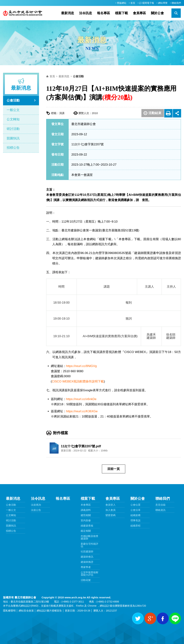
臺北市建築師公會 (24, 13)
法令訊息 (86, 13)
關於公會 (157, 13)
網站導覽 (163, 3)
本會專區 (86, 505)
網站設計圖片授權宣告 (49, 611)
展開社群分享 (177, 113)
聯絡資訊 (160, 510)
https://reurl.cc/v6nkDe (81, 399)
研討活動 (13, 129)
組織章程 (135, 526)
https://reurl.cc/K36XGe (82, 411)
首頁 (133, 3)
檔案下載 (121, 13)
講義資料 (86, 510)
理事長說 (135, 520)
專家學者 (86, 567)
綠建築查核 (87, 526)
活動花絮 (86, 580)
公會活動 (13, 100)
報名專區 (103, 13)
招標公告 (13, 148)
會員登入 (111, 505)
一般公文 (13, 110)
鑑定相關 (86, 531)
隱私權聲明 (9, 611)
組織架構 (135, 515)
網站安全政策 (26, 611)
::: (111, 3)
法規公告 (36, 510)
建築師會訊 (87, 557)
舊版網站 (122, 3)
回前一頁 (114, 469)
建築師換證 (87, 562)
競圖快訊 (13, 138)
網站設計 (26, 606)
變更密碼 (111, 515)
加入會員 (111, 510)
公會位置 (135, 505)
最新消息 (68, 13)
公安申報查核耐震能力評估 (89, 574)
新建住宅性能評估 (89, 545)
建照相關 (86, 515)
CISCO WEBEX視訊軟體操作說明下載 (78, 381)
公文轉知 (13, 119)
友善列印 (168, 113)
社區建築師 (87, 551)
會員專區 (139, 13)
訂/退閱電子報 (147, 3)
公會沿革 (135, 510)
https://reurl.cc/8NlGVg (81, 366)
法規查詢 (36, 505)
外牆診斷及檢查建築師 (89, 537)
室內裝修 (86, 520)
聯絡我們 (176, 3)
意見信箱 (160, 505)
